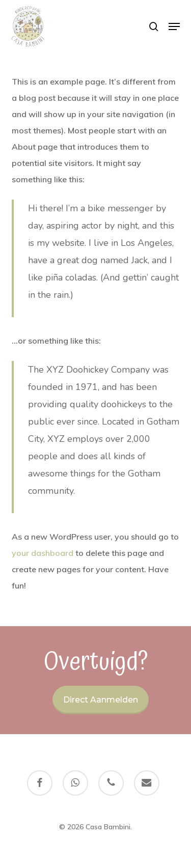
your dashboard (43, 553)
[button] (174, 26)
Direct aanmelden (101, 700)
